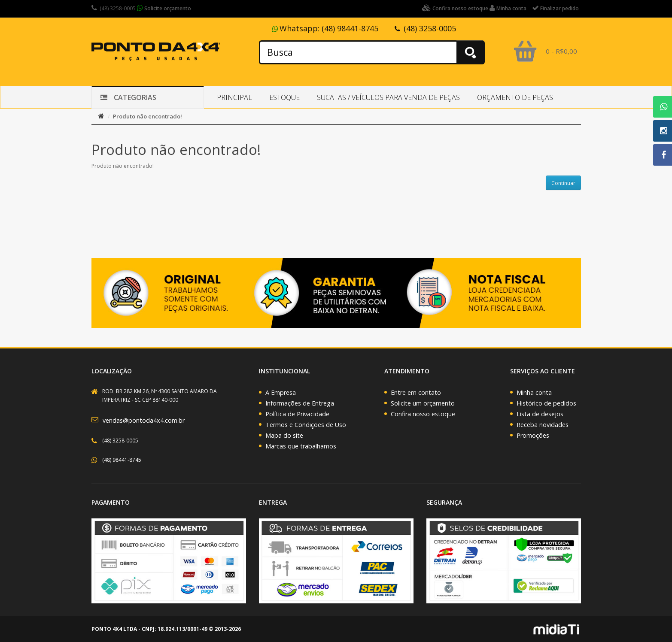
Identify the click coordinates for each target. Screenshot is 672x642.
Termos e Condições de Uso (306, 425)
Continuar (563, 183)
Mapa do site (284, 435)
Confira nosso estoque (423, 414)
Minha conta (534, 392)
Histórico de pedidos (546, 403)
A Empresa (281, 392)
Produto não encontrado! (147, 116)
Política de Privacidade (297, 414)
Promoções (533, 435)
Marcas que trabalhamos (301, 446)
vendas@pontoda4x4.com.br (144, 420)
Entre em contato (416, 392)
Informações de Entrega (300, 403)
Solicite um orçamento (423, 403)
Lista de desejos (540, 414)
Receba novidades (543, 425)
